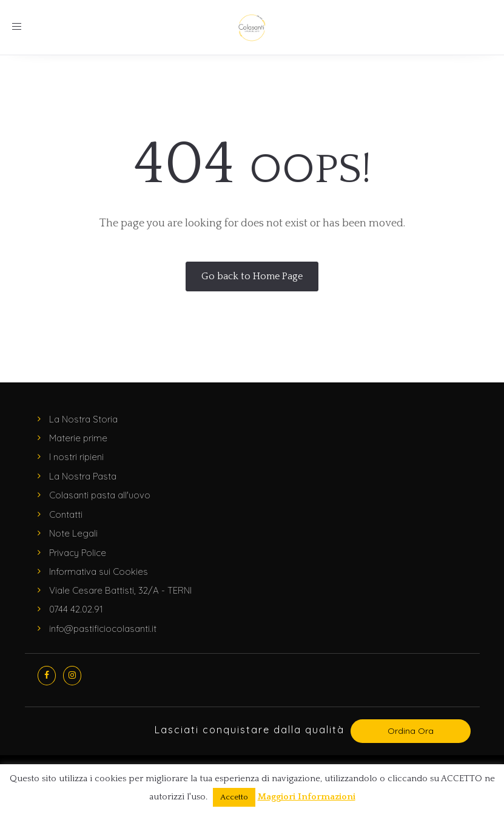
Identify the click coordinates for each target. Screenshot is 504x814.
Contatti (66, 514)
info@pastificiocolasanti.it (103, 629)
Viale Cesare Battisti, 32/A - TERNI (120, 590)
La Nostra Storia (83, 419)
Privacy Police (78, 553)
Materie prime (78, 438)
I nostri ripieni (76, 457)
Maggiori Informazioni (307, 797)
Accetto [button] (234, 797)
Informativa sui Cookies (99, 571)
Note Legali (73, 533)
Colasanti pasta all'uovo (100, 495)
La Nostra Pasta (83, 476)
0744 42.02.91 (76, 609)
